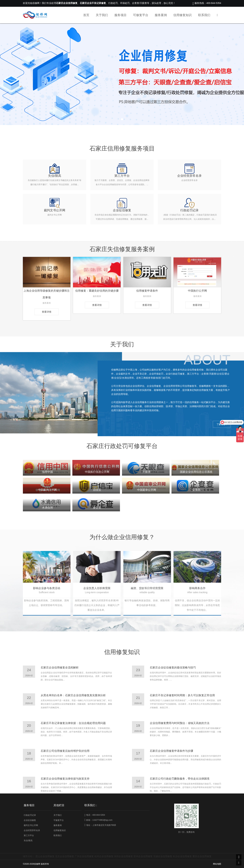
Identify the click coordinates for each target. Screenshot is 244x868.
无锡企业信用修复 (163, 856)
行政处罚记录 (30, 815)
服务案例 (161, 15)
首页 (86, 15)
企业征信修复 (30, 820)
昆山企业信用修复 (45, 856)
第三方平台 (29, 835)
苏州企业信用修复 (143, 856)
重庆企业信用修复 (202, 856)
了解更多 (222, 471)
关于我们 (102, 15)
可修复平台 (141, 15)
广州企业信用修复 (84, 856)
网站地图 (217, 864)
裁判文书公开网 (31, 825)
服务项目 (120, 15)
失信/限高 (28, 841)
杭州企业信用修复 (104, 856)
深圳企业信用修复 (123, 856)
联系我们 (204, 15)
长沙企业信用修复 (182, 856)
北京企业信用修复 (65, 856)
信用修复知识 (182, 15)
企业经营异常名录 (32, 830)
